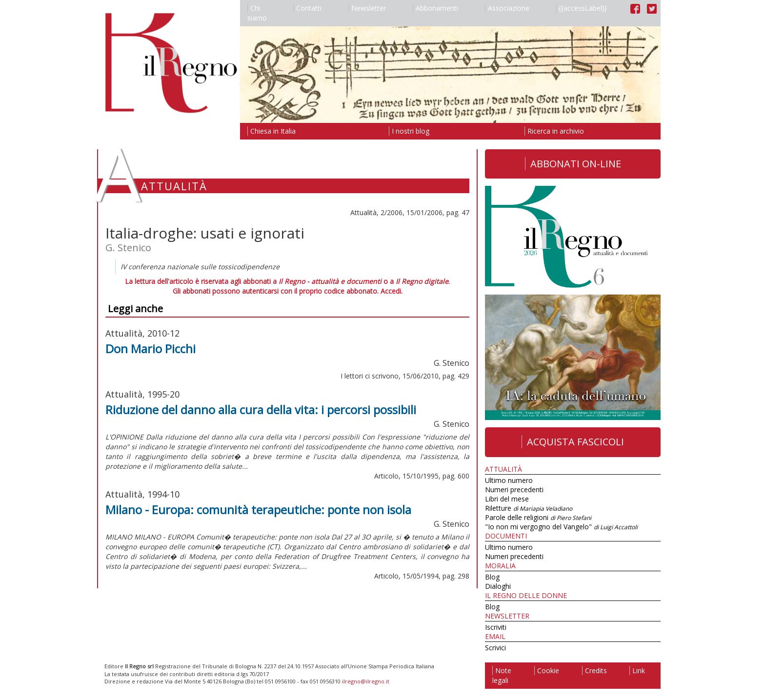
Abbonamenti (435, 8)
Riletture (529, 508)
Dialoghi (498, 586)
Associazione (507, 8)
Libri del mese (507, 499)
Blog (492, 577)
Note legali (502, 675)
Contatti (307, 8)
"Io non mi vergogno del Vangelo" (561, 527)
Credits (594, 670)
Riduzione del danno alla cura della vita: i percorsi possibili (261, 410)
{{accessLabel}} (581, 8)
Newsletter (367, 8)
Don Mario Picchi (151, 349)
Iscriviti (496, 627)
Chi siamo (257, 13)
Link (637, 670)
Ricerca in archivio (554, 131)
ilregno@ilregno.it (366, 681)
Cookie (547, 670)
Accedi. (392, 291)
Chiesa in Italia (272, 131)
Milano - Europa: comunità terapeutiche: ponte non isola (258, 510)
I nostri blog (409, 131)
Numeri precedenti (514, 490)
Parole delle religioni (538, 517)
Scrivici (495, 648)
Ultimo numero (509, 480)
